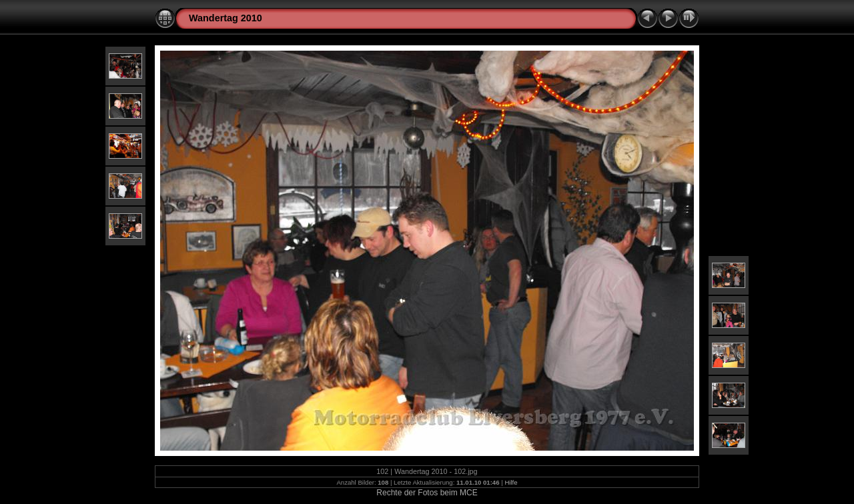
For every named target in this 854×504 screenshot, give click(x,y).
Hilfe (511, 482)
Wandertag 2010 (226, 18)
